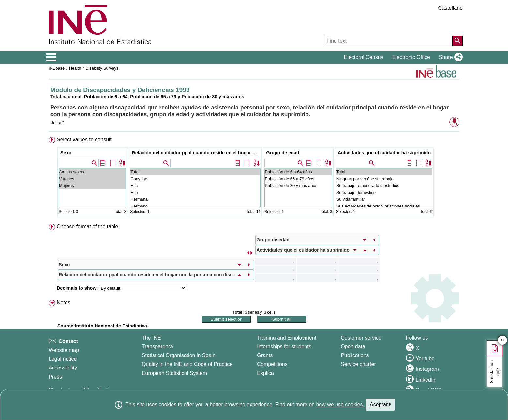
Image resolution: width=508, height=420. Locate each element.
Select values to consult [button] (84, 140)
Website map (64, 350)
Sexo (66, 153)
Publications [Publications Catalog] (355, 355)
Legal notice (63, 359)
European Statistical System (174, 373)
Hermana (195, 199)
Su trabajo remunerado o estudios (384, 186)
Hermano (195, 206)
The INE (151, 338)
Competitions (272, 364)
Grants (265, 355)
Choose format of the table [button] (88, 227)
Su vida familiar (384, 199)
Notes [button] (64, 303)
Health (75, 68)
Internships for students (284, 347)
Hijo (195, 192)
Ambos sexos (92, 172)
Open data (353, 347)
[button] (449, 57)
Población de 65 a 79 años (298, 179)
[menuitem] (254, 178)
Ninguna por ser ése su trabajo (384, 179)
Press (55, 377)
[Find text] (389, 41)
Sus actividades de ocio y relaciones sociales (384, 206)
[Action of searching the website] (457, 41)
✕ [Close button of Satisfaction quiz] (503, 340)
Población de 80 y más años (298, 186)
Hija (195, 186)
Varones (92, 179)
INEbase (57, 68)
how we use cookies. (340, 405)
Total (195, 172)
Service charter (358, 364)
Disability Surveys (102, 68)
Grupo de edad (283, 153)
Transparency (158, 347)
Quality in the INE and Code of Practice (187, 364)
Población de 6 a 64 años (298, 172)
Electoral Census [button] (364, 57)
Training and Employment (287, 338)
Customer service (361, 338)
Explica (265, 373)
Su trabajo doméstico (384, 192)
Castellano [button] (450, 8)
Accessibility (63, 368)
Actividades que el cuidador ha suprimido (384, 153)
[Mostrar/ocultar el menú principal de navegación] (51, 57)
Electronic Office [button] (411, 57)
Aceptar (380, 404)
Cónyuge (195, 179)
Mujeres (92, 186)
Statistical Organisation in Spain (179, 355)
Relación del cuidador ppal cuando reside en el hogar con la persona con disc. (196, 153)
